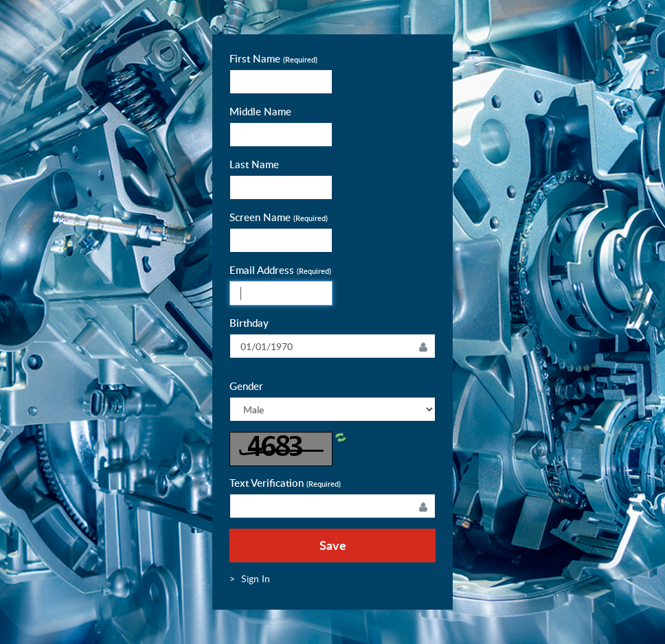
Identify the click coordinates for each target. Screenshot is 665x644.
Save (333, 545)
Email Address (280, 270)
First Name (273, 59)
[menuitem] (256, 578)
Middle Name (260, 112)
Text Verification (285, 483)
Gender (246, 386)
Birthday (249, 323)
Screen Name (279, 217)
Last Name (254, 164)
